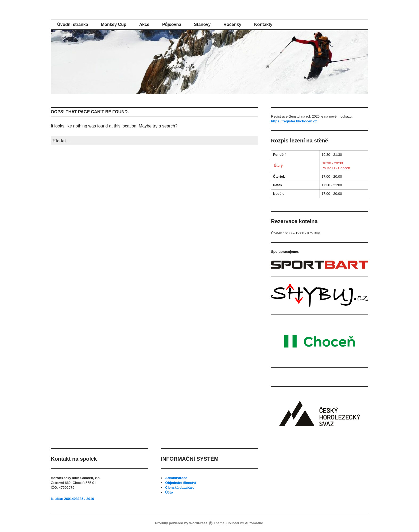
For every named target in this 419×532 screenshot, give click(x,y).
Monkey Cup (114, 24)
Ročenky (232, 24)
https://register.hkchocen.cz (294, 121)
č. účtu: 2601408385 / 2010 (72, 499)
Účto (169, 492)
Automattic (254, 523)
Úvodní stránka (73, 24)
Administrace (176, 478)
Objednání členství (181, 483)
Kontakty (263, 24)
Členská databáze (180, 488)
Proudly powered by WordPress (181, 523)
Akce (144, 24)
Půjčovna (172, 24)
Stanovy (202, 24)
